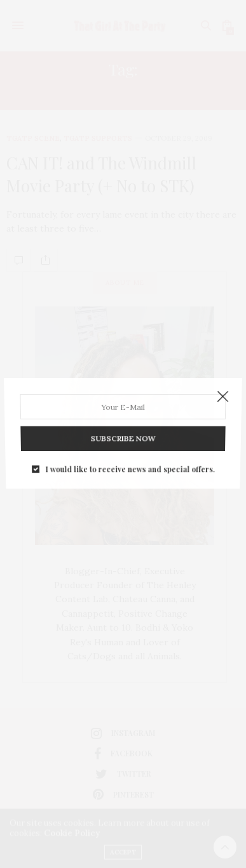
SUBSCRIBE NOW (123, 431)
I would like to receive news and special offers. (129, 457)
